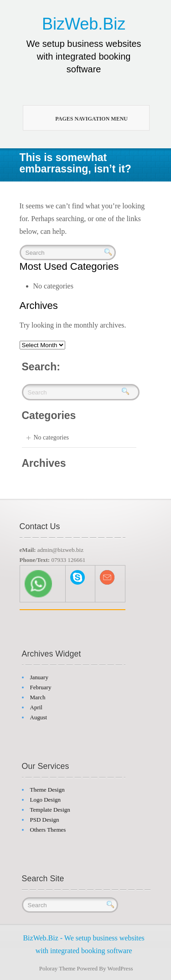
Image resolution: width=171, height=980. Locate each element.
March (38, 697)
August (39, 717)
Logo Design (46, 800)
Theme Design (47, 790)
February (41, 687)
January (39, 677)
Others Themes (48, 830)
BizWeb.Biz (84, 24)
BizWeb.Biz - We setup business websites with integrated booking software (83, 944)
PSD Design (45, 820)
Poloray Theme (57, 968)
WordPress (120, 968)
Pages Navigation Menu (82, 118)
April (36, 707)
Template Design (50, 810)
